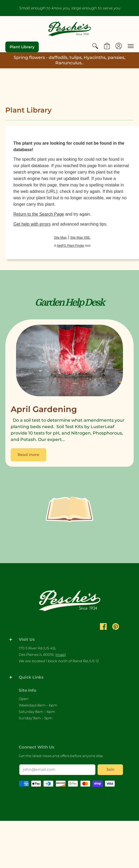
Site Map (60, 238)
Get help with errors (32, 224)
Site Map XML (80, 238)
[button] (95, 46)
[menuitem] (95, 46)
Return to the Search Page (39, 214)
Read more (28, 455)
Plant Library (22, 47)
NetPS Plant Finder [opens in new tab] (71, 246)
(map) (61, 654)
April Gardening (44, 409)
